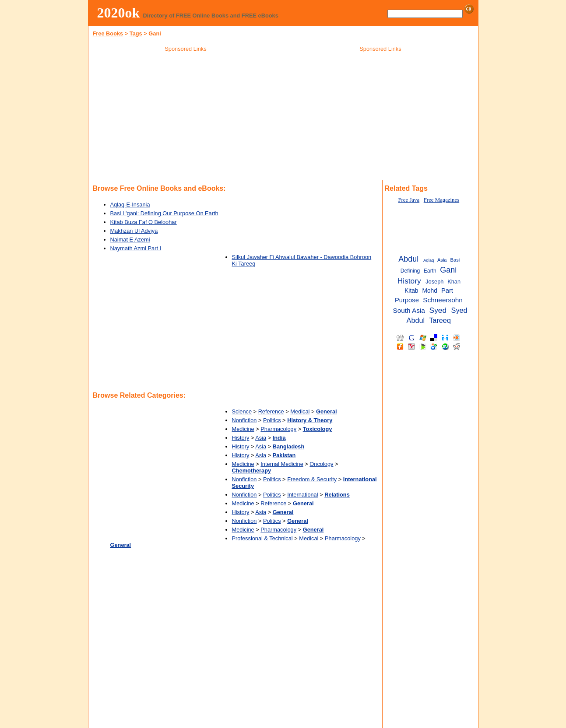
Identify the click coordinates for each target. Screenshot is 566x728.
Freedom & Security (312, 479)
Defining (410, 271)
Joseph (434, 282)
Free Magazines (441, 200)
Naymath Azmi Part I (136, 248)
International (302, 495)
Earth (430, 271)
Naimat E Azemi (130, 240)
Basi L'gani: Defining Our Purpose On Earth (164, 213)
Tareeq (440, 320)
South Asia (409, 310)
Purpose (407, 300)
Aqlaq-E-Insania (130, 205)
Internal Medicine (282, 464)
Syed (438, 310)
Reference (271, 411)
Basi (455, 260)
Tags (136, 33)
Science (242, 411)
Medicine (243, 429)
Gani (448, 270)
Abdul (408, 259)
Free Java (409, 200)
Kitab (411, 291)
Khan (454, 282)
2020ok (119, 13)
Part (447, 290)
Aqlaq (429, 260)
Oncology (321, 464)
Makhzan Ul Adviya (134, 231)
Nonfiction (244, 420)
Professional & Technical (262, 538)
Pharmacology (278, 429)
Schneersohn (443, 300)
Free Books (108, 33)
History (241, 438)
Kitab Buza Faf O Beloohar (144, 222)
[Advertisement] (186, 118)
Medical (300, 411)
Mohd (430, 291)
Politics (272, 420)
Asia (261, 438)
